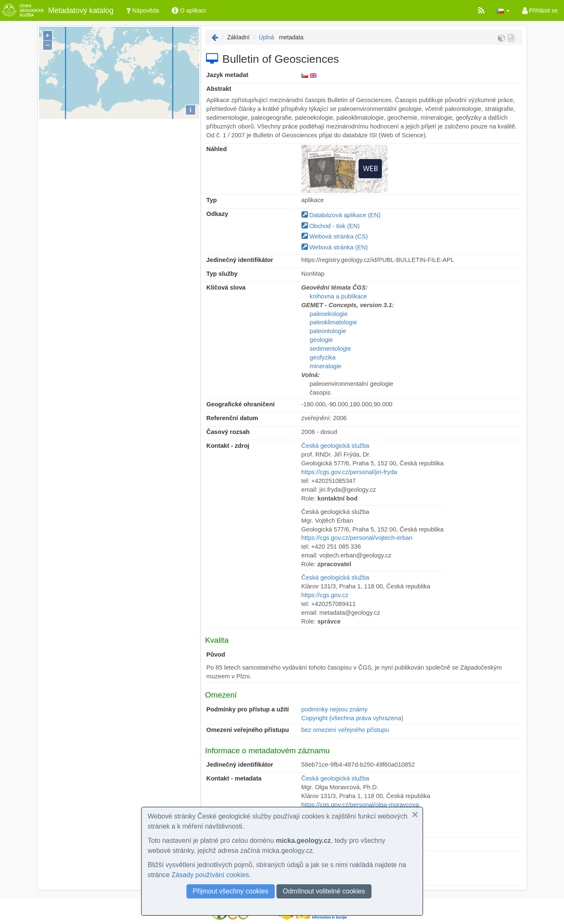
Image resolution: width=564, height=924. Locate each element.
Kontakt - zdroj (228, 446)
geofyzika (323, 357)
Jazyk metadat (227, 75)
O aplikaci (189, 10)
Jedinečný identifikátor (240, 260)
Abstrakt (219, 89)
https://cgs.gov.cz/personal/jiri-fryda (349, 472)
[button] (503, 10)
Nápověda (143, 10)
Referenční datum (232, 418)
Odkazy (217, 214)
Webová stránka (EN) (335, 247)
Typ (212, 200)
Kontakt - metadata (234, 778)
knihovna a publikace (339, 296)
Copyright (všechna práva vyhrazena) (353, 718)
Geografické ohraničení (241, 404)
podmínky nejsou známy (335, 709)
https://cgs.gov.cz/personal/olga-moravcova (360, 805)
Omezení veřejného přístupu (248, 730)
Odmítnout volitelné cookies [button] (324, 891)
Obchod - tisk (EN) (331, 226)
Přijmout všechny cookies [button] (230, 891)
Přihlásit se (540, 10)
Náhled (217, 149)
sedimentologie (331, 349)
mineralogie (326, 366)
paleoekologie (329, 314)
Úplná (267, 37)
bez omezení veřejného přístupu (345, 730)
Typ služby (222, 274)
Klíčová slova (226, 287)
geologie (321, 340)
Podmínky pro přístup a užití (248, 709)
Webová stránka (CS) (335, 236)
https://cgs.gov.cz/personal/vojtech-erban (357, 538)
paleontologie (328, 331)
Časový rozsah (228, 432)
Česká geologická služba (335, 446)
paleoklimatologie (334, 322)
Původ (216, 654)
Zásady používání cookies (210, 875)
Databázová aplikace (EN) (341, 215)
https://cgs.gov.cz (325, 595)
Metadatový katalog (57, 10)
